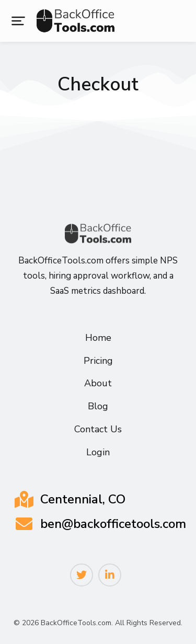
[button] (18, 21)
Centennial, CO (83, 499)
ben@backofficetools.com (113, 524)
